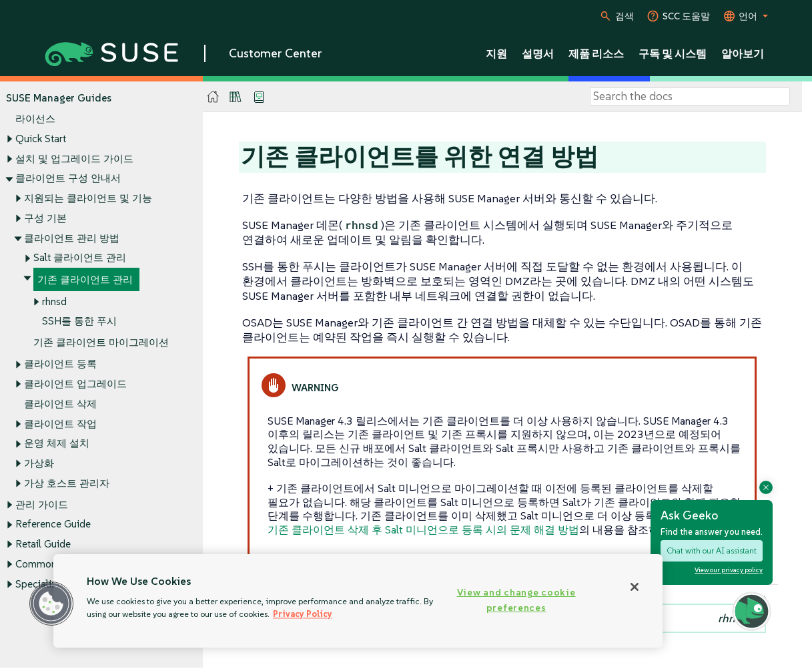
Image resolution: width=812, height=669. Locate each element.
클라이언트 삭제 (60, 404)
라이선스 (35, 119)
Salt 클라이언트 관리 (80, 258)
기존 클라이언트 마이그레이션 (101, 343)
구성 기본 (45, 218)
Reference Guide (53, 524)
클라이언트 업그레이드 (75, 384)
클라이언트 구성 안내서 (68, 179)
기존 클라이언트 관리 (85, 279)
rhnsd (54, 301)
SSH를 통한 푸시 (79, 321)
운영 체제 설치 (57, 444)
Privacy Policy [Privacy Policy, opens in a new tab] (303, 614)
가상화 (39, 463)
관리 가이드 (42, 504)
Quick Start (41, 139)
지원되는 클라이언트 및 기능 (88, 198)
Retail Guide (43, 544)
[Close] (635, 587)
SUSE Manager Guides (59, 98)
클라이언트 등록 (60, 364)
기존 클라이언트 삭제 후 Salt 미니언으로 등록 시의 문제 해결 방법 (423, 529)
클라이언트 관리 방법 (72, 238)
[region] (358, 601)
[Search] (690, 97)
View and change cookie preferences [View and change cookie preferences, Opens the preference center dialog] (516, 600)
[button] (51, 604)
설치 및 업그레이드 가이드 (74, 159)
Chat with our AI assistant (712, 550)
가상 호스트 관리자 (67, 483)
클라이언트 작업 (60, 424)
